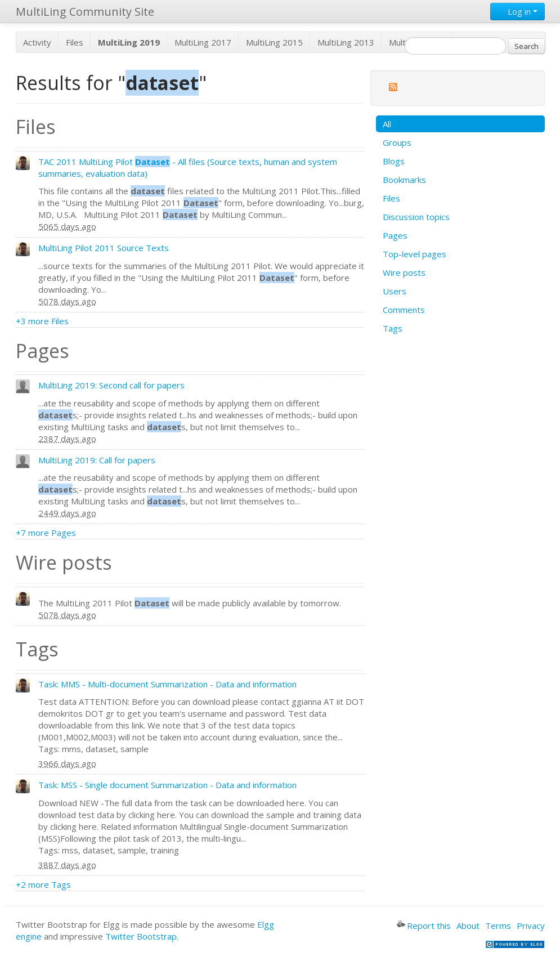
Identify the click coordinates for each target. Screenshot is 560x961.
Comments (404, 310)
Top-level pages (415, 254)
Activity (37, 42)
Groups (397, 142)
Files (75, 42)
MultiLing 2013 (346, 42)
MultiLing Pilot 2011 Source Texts (104, 248)
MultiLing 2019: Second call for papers (111, 385)
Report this (424, 926)
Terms (498, 926)
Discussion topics (416, 217)
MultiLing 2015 (274, 42)
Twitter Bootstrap (141, 936)
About (468, 926)
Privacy (531, 926)
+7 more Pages (46, 533)
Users (395, 291)
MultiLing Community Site (85, 12)
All (387, 124)
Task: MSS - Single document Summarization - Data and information (167, 785)
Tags (393, 328)
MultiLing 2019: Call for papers (97, 460)
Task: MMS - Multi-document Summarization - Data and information (167, 684)
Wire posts (404, 272)
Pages (395, 235)
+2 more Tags (43, 884)
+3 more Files (42, 321)
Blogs (394, 161)
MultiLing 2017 (203, 42)
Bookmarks (404, 180)
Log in (518, 11)
